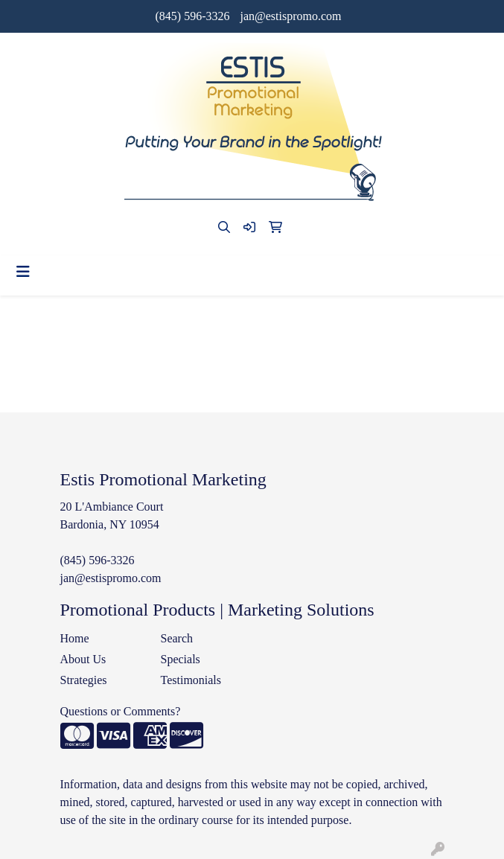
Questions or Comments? (121, 711)
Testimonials (191, 680)
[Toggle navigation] (23, 272)
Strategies (84, 680)
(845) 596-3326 (192, 16)
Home (75, 638)
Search (177, 638)
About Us (83, 659)
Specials (181, 659)
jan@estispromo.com (290, 16)
